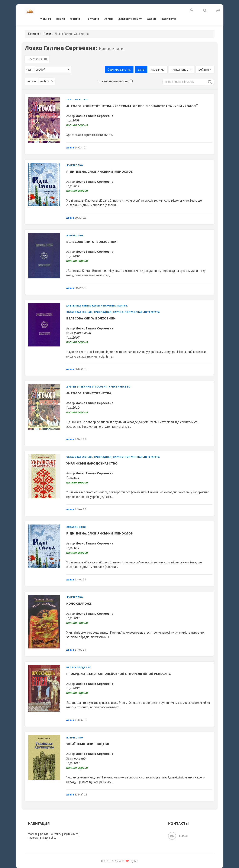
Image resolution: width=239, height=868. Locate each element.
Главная (45, 19)
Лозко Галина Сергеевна (95, 116)
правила (33, 838)
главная (33, 834)
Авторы (94, 19)
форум (44, 834)
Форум (152, 19)
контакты (56, 834)
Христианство (77, 100)
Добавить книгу (130, 19)
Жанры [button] (75, 19)
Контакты (169, 19)
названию (158, 69)
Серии (109, 19)
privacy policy (48, 838)
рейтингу (205, 69)
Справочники (76, 527)
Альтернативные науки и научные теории (97, 306)
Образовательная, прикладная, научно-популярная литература (113, 312)
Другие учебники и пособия (87, 387)
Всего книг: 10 (37, 59)
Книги (61, 19)
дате (141, 69)
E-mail (178, 836)
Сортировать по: (119, 69)
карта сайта (71, 834)
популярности (182, 69)
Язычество (75, 165)
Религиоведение (79, 667)
